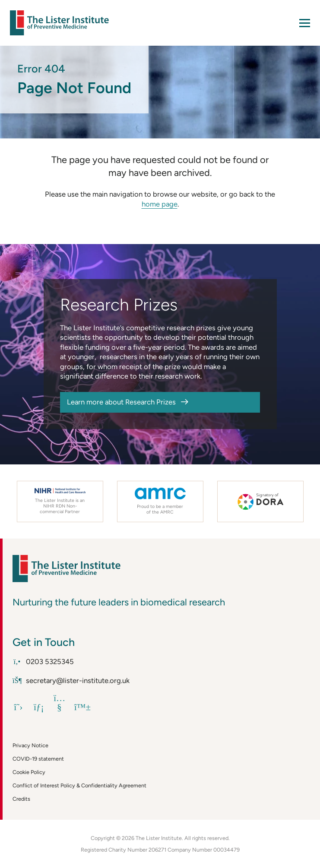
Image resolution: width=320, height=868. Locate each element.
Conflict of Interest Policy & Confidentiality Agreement (79, 785)
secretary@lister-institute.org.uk (71, 680)
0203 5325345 (43, 661)
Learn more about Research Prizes (121, 402)
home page (160, 204)
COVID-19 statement (38, 759)
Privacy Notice (30, 745)
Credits (21, 799)
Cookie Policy (29, 772)
